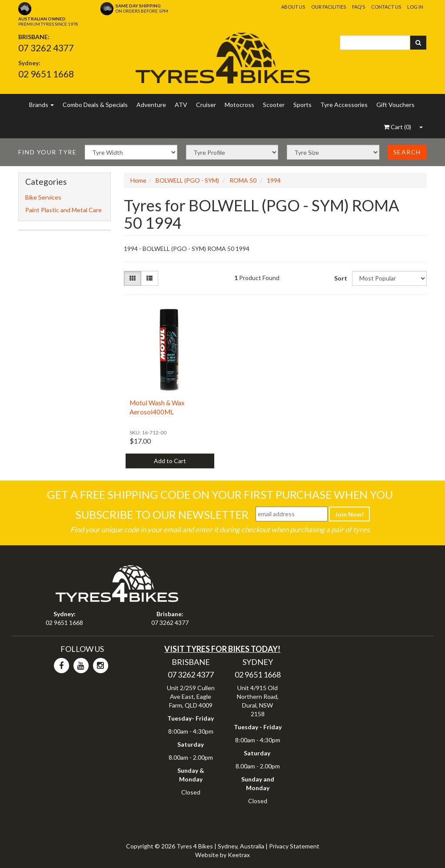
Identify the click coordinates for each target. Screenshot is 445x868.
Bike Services (43, 197)
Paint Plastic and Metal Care (63, 210)
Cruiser (206, 105)
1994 (274, 180)
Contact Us (386, 7)
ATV (181, 105)
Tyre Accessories (344, 105)
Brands (42, 105)
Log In (415, 7)
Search (407, 152)
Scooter (274, 105)
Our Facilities (329, 7)
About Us (293, 7)
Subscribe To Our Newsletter (162, 514)
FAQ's (359, 7)
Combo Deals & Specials (95, 105)
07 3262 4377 (46, 48)
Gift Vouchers (395, 105)
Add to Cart (170, 461)
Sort (340, 278)
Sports (302, 105)
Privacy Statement (294, 846)
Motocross (239, 105)
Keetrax (239, 855)
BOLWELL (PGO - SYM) (187, 180)
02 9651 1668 (46, 74)
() (397, 127)
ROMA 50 (243, 180)
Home (138, 180)
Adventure (151, 105)
